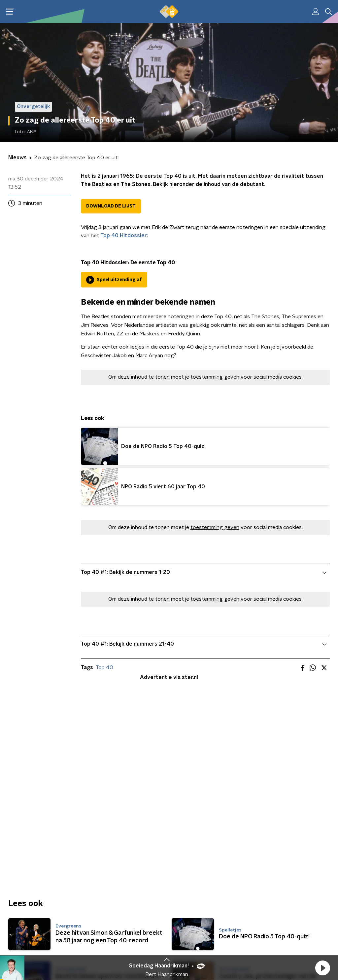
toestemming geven (215, 377)
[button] (322, 968)
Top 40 (104, 667)
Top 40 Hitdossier (124, 236)
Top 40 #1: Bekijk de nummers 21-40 (204, 644)
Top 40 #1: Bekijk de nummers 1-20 (204, 572)
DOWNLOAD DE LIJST (111, 206)
